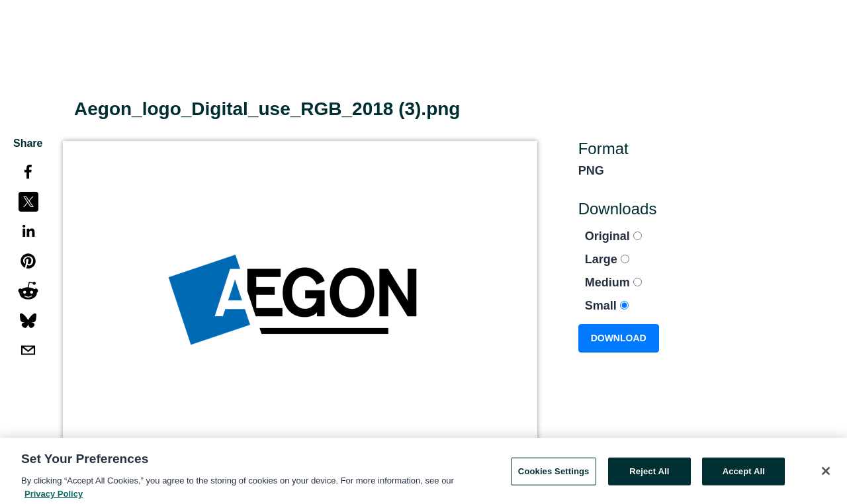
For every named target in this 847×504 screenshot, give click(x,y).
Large (607, 259)
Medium (613, 282)
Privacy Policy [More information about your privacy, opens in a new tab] (54, 496)
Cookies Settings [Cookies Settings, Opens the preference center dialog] (554, 474)
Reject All (649, 474)
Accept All (744, 474)
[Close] (826, 474)
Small (607, 306)
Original (613, 236)
